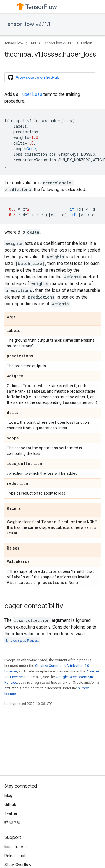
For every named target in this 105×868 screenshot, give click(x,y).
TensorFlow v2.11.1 (27, 24)
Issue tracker (16, 847)
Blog (8, 795)
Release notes (17, 856)
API (33, 43)
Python (87, 43)
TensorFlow (14, 43)
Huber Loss (31, 94)
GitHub (10, 804)
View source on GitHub (34, 77)
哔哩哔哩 (12, 822)
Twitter (11, 813)
